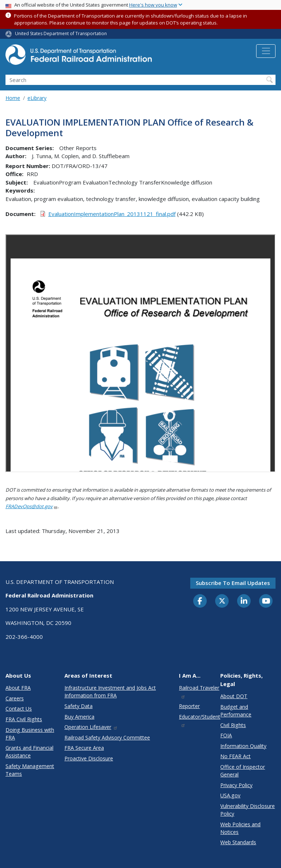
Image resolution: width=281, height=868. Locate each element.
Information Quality (243, 746)
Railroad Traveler (199, 691)
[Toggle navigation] (266, 51)
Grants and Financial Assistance (29, 752)
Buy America (79, 717)
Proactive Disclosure (89, 758)
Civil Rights (233, 725)
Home (13, 98)
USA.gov (230, 795)
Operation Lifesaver (91, 727)
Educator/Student (200, 720)
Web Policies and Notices (240, 828)
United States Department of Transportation (61, 33)
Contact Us (19, 709)
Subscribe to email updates (233, 583)
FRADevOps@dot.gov (32, 506)
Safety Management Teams (30, 770)
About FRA (18, 688)
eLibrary (37, 98)
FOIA (226, 735)
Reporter (189, 706)
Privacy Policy (236, 785)
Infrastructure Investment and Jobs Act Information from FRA (110, 692)
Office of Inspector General (243, 771)
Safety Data (78, 706)
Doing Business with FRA (30, 734)
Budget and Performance (236, 711)
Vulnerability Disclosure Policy (248, 810)
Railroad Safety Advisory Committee (107, 737)
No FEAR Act (235, 756)
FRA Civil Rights (24, 719)
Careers (15, 698)
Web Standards (238, 842)
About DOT (234, 696)
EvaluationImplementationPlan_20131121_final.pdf (112, 214)
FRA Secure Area (84, 748)
